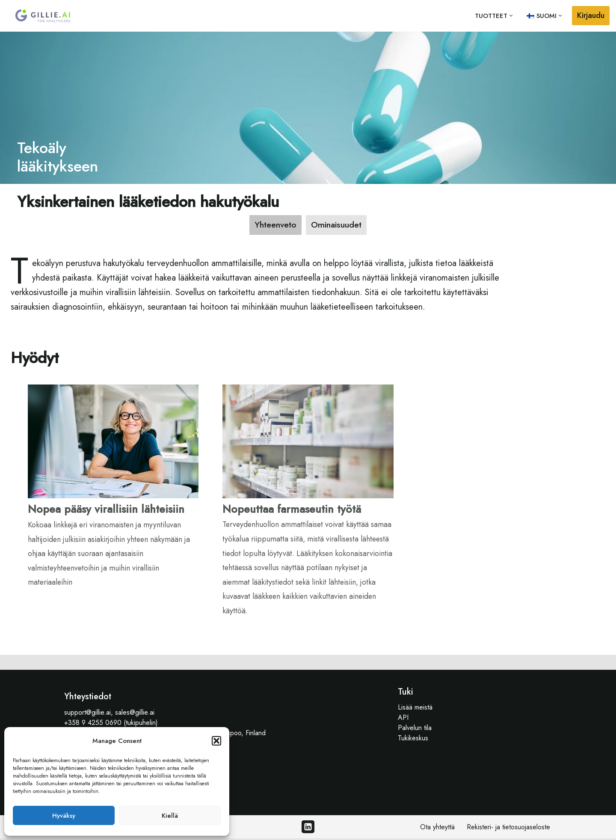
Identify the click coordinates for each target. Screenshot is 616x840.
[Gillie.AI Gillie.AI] (43, 16)
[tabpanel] (308, 448)
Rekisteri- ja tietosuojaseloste (508, 829)
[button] (216, 741)
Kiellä (170, 816)
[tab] (274, 225)
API (403, 719)
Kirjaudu (591, 15)
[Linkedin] (308, 828)
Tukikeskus (413, 740)
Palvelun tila (415, 729)
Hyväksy (64, 816)
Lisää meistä (415, 709)
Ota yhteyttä (437, 829)
